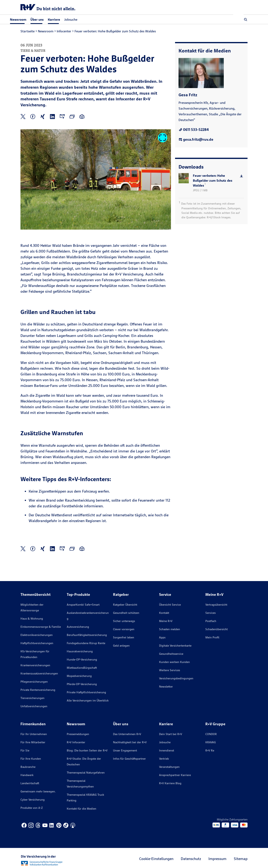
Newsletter (166, 687)
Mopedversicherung (79, 676)
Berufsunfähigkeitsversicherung (87, 635)
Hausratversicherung (80, 651)
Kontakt (164, 613)
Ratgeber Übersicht (125, 605)
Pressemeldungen (78, 734)
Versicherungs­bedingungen (176, 678)
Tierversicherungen (32, 698)
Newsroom (46, 31)
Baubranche (28, 767)
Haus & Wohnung (32, 619)
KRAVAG (211, 742)
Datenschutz (191, 859)
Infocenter (64, 31)
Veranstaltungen (169, 767)
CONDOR (211, 734)
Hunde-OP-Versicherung (82, 659)
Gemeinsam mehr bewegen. (38, 791)
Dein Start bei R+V (171, 734)
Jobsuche (81, 19)
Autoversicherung (78, 627)
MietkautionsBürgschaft (82, 668)
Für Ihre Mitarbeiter (33, 742)
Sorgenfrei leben (124, 637)
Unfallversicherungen (34, 706)
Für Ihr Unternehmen (34, 734)
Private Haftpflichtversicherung (86, 692)
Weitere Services (170, 670)
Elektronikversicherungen (37, 635)
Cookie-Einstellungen (156, 859)
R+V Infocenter (76, 742)
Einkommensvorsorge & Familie (41, 627)
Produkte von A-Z (32, 808)
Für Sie (25, 750)
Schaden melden (170, 629)
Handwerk (27, 775)
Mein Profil (212, 637)
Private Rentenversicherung (38, 690)
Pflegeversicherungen (34, 682)
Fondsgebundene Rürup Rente (86, 643)
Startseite (28, 31)
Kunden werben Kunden (174, 662)
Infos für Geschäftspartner (129, 759)
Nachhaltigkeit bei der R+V (130, 742)
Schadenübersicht (217, 629)
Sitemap (241, 859)
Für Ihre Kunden (31, 759)
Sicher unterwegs (124, 621)
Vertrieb (164, 759)
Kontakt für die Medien (81, 809)
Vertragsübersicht (216, 605)
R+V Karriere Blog (170, 783)
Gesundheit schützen (126, 613)
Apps (162, 637)
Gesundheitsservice (171, 654)
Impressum (217, 859)
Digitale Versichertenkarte (175, 646)
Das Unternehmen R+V (127, 734)
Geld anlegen (121, 646)
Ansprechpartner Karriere (175, 775)
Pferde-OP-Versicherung (82, 684)
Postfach (211, 621)
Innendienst (167, 750)
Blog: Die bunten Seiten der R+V (87, 750)
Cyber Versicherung (33, 800)
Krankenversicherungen (35, 665)
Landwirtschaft (30, 783)
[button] (246, 19)
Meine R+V (166, 621)
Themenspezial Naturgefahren (86, 773)
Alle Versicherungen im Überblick (88, 700)
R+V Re (210, 750)
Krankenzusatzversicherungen (39, 673)
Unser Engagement (125, 750)
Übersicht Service (170, 605)
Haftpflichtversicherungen (37, 643)
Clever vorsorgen (124, 629)
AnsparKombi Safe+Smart (83, 605)
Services (210, 613)
